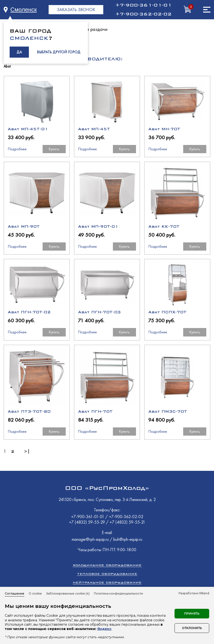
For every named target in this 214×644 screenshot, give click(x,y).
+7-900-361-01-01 (143, 5)
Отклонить (192, 628)
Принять (192, 613)
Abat (7, 66)
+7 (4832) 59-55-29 (87, 522)
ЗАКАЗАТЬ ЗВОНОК (76, 10)
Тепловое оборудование (107, 574)
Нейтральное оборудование (107, 582)
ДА (19, 52)
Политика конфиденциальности (118, 593)
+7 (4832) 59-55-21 (127, 522)
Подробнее (17, 149)
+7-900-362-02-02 (143, 14)
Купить (54, 149)
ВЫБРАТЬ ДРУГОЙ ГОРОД (59, 52)
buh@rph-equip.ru (128, 539)
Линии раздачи (91, 29)
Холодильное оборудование (107, 565)
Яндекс (104, 629)
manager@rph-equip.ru (90, 539)
